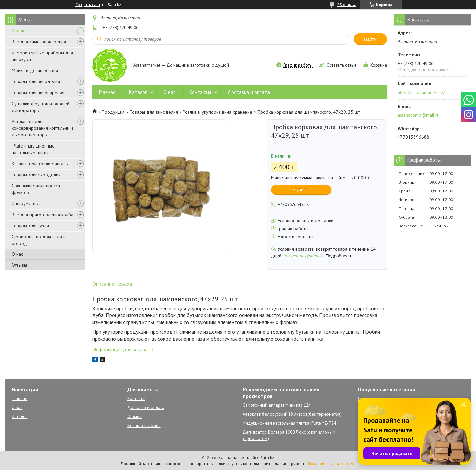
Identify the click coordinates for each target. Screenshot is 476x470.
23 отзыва (347, 5)
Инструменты (25, 203)
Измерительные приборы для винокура (42, 56)
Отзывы (19, 265)
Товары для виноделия (36, 81)
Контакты (200, 92)
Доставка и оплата (249, 92)
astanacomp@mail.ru (419, 115)
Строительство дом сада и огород (39, 240)
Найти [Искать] (370, 39)
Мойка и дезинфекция (35, 70)
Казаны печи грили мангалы (40, 164)
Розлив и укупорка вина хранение (218, 112)
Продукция (113, 112)
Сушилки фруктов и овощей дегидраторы (41, 107)
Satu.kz (267, 457)
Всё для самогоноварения (39, 42)
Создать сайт (88, 5)
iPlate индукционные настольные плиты (33, 149)
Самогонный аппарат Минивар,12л (277, 405)
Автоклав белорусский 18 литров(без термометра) (292, 414)
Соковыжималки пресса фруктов (36, 189)
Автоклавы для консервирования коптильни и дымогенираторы (42, 128)
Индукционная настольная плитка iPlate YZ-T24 (289, 423)
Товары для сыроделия (36, 175)
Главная (107, 92)
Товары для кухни (30, 226)
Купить (301, 190)
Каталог (20, 31)
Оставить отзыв (342, 65)
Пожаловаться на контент (332, 463)
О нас (17, 254)
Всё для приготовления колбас (44, 215)
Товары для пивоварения (38, 93)
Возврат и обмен (144, 426)
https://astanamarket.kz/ (421, 93)
